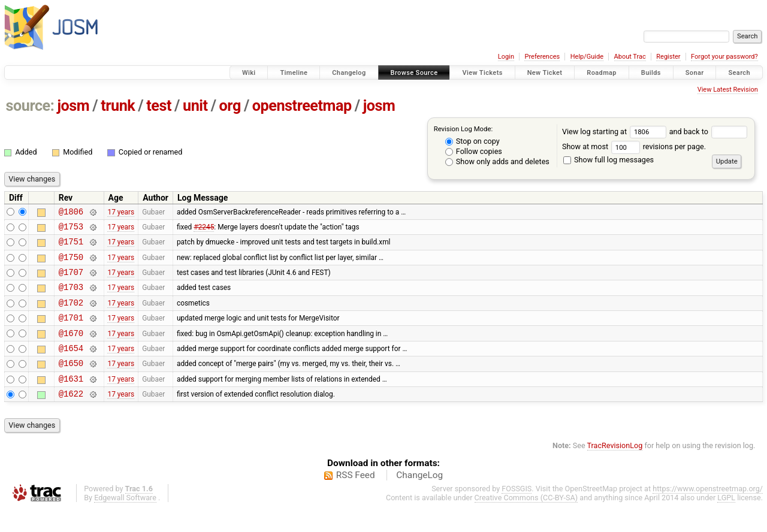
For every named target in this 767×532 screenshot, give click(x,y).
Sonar (695, 73)
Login (506, 57)
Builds (651, 73)
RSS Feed (356, 498)
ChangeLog (419, 498)
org (230, 106)
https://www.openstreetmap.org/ (708, 512)
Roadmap (602, 73)
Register (668, 57)
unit (195, 106)
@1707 (71, 281)
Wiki (249, 73)
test (159, 106)
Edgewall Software (125, 521)
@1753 (71, 230)
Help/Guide (587, 57)
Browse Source (414, 73)
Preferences (542, 57)
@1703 (71, 297)
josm (73, 106)
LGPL (726, 521)
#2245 (204, 229)
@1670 (71, 349)
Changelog (349, 73)
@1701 (71, 332)
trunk (118, 106)
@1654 (71, 366)
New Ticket (545, 73)
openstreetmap (302, 106)
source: (30, 106)
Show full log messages (609, 160)
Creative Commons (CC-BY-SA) (526, 521)
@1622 (71, 417)
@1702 (71, 315)
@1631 (71, 400)
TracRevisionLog (615, 469)
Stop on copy (472, 141)
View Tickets (482, 73)
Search (739, 73)
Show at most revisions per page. (634, 146)
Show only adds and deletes (497, 161)
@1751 (71, 247)
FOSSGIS (517, 512)
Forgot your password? (724, 57)
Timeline (294, 73)
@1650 (71, 383)
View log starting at (616, 132)
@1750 (71, 264)
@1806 (71, 213)
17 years (121, 213)
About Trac (630, 57)
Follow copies (474, 151)
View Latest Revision (728, 90)
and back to (709, 132)
